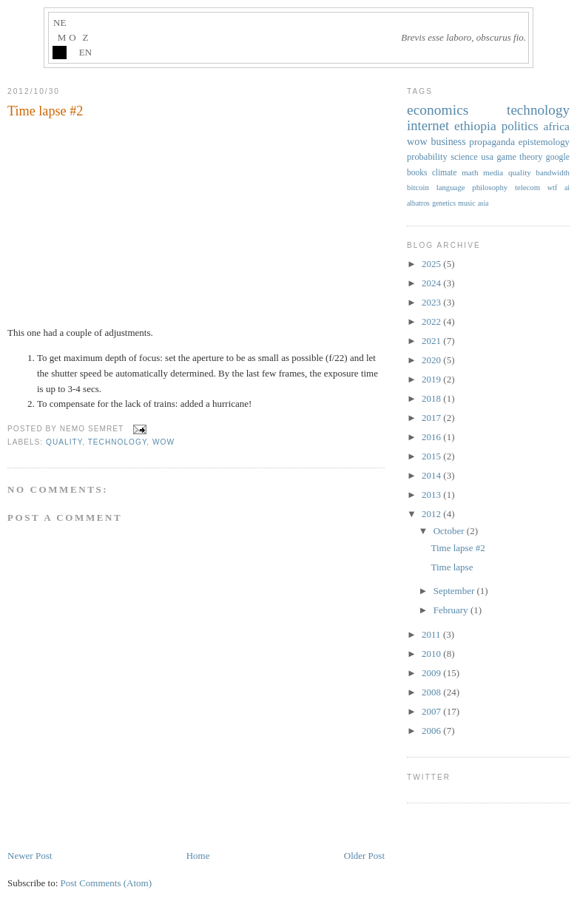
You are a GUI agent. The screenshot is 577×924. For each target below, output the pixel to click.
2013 (432, 495)
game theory (519, 157)
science (464, 157)
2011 (432, 634)
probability (427, 157)
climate (445, 172)
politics (520, 126)
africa (557, 126)
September (455, 591)
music (466, 203)
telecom (527, 187)
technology (118, 442)
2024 (432, 283)
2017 (432, 418)
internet (428, 125)
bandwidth (553, 172)
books (417, 172)
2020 (432, 360)
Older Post (364, 856)
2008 (432, 692)
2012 (432, 514)
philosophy (490, 187)
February (452, 610)
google (558, 157)
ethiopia (475, 126)
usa (487, 157)
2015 (432, 456)
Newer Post (30, 856)
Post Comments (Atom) (107, 883)
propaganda (492, 142)
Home (198, 856)
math (470, 172)
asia (483, 203)
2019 (432, 379)
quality (64, 442)
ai (567, 188)
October (450, 531)
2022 (432, 321)
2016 (432, 437)
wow (163, 442)
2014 (432, 475)
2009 (432, 673)
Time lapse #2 (45, 111)
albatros (418, 203)
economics (438, 110)
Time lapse (452, 567)
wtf (553, 188)
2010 (432, 654)
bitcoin (418, 187)
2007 (432, 711)
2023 (432, 302)
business (448, 142)
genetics (444, 203)
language (451, 187)
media (493, 172)
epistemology (544, 142)
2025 (432, 264)
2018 (432, 398)
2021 (432, 341)
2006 (432, 731)
